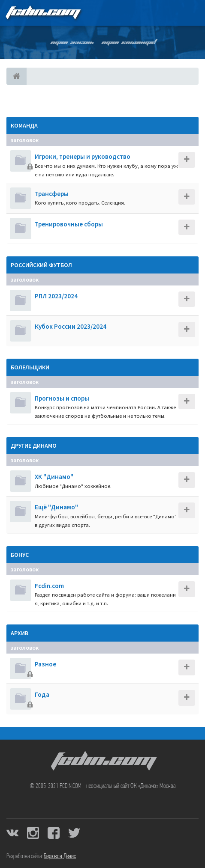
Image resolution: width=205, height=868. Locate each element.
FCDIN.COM (42, 13)
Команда (24, 125)
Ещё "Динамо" (56, 507)
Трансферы (52, 194)
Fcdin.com (49, 586)
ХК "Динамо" (54, 477)
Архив (20, 633)
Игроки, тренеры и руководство (83, 156)
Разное (45, 664)
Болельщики (30, 367)
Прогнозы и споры (62, 398)
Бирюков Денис (60, 856)
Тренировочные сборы (69, 224)
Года (42, 694)
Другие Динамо (34, 446)
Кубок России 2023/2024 (71, 326)
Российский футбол (41, 265)
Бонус (20, 555)
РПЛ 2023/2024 (56, 296)
